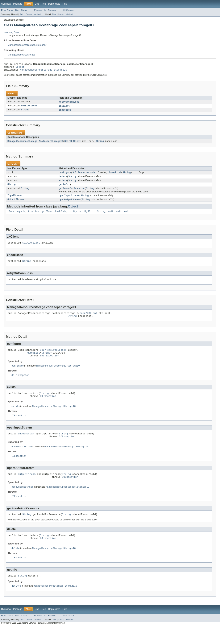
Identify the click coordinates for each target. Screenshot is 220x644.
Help (65, 4)
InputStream (15, 199)
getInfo (64, 188)
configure (65, 175)
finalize (33, 216)
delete (63, 179)
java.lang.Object (12, 32)
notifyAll (86, 216)
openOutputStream (70, 203)
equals (21, 216)
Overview (6, 4)
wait (111, 216)
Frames (38, 10)
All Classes (69, 10)
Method (37, 14)
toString (100, 216)
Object (20, 68)
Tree (44, 4)
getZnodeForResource (72, 192)
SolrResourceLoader (85, 175)
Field (22, 14)
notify (73, 216)
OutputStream (16, 203)
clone (11, 216)
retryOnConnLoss (69, 104)
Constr (29, 14)
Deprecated (54, 4)
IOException (48, 407)
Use (37, 4)
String (25, 112)
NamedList (115, 175)
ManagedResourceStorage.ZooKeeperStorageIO (35, 144)
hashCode (61, 216)
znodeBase (65, 112)
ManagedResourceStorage (21, 55)
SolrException (49, 364)
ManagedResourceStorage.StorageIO (27, 45)
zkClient (64, 108)
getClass (47, 216)
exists (63, 183)
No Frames (50, 10)
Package (18, 4)
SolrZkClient (29, 108)
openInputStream (69, 199)
